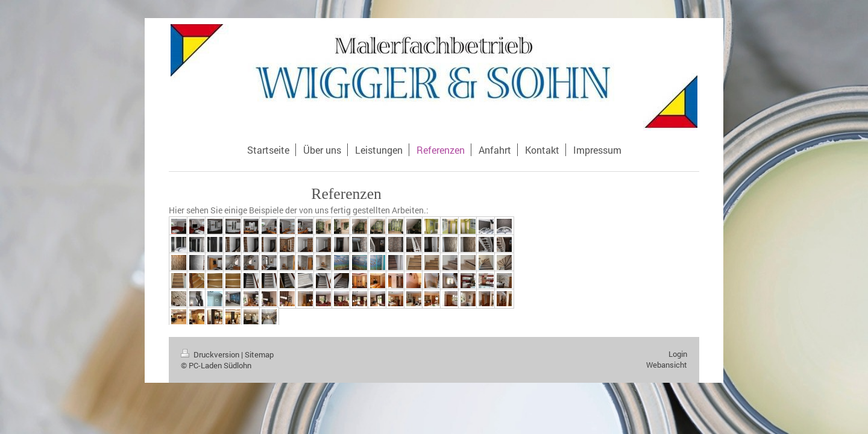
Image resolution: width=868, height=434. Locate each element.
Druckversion (211, 354)
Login (678, 354)
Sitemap (259, 354)
